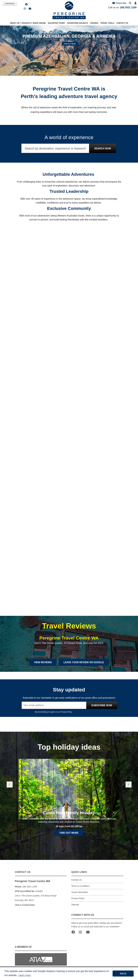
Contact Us (77, 880)
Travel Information (80, 892)
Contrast (10, 4)
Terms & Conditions (80, 886)
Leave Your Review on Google (84, 663)
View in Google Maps (25, 905)
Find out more (69, 847)
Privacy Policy (66, 712)
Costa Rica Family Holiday (69, 827)
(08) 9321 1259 (128, 7)
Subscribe (120, 3)
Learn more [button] (25, 975)
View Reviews (42, 663)
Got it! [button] (123, 974)
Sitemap (75, 905)
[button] (135, 3)
